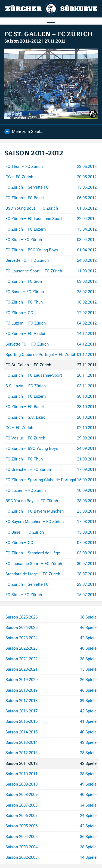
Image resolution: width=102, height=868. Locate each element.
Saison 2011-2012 (23, 41)
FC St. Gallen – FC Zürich (49, 34)
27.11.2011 (55, 41)
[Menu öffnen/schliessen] (51, 21)
